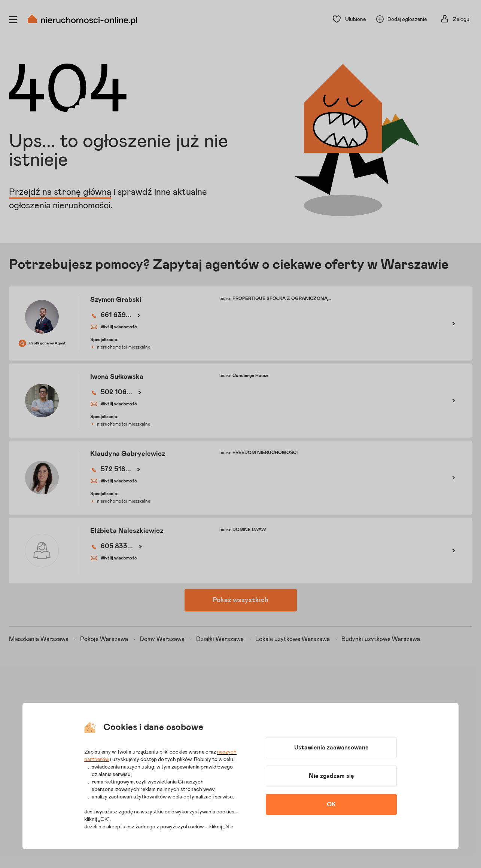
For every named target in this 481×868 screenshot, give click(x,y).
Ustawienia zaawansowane (331, 748)
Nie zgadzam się (331, 776)
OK (331, 804)
